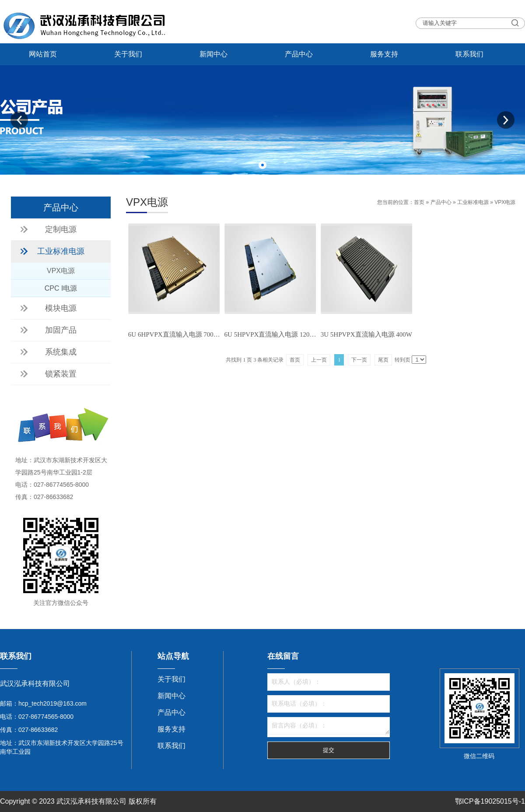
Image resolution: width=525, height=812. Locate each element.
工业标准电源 (473, 202)
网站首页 (43, 54)
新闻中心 (213, 54)
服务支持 (384, 54)
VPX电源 (505, 202)
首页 (419, 202)
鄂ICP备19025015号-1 (490, 801)
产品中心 (299, 54)
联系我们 (469, 54)
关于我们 (128, 54)
